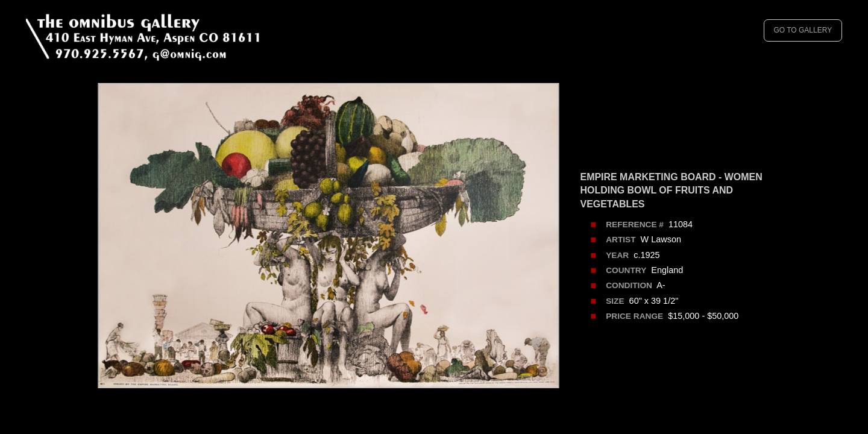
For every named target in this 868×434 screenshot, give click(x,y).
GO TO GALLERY (803, 30)
